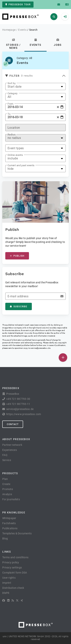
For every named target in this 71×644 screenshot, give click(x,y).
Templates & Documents (17, 533)
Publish (17, 256)
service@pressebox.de (40, 348)
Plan (5, 479)
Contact (13, 424)
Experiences (10, 450)
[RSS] (13, 600)
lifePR (6, 593)
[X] (17, 600)
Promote (8, 489)
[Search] (54, 17)
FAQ (5, 455)
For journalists (11, 499)
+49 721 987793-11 (18, 404)
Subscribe (19, 307)
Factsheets (9, 523)
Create (6, 484)
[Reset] (58, 107)
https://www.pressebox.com (24, 414)
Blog (5, 538)
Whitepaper (9, 518)
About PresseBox (16, 439)
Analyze (7, 494)
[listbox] (35, 87)
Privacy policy (11, 562)
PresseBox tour (18, 5)
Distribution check (13, 588)
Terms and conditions (15, 557)
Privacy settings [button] (12, 568)
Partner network (12, 445)
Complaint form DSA (15, 573)
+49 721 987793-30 (18, 399)
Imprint (7, 583)
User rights (9, 578)
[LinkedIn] (8, 600)
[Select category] (6, 64)
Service (7, 460)
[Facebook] (4, 600)
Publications (10, 528)
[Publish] (63, 358)
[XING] (22, 600)
